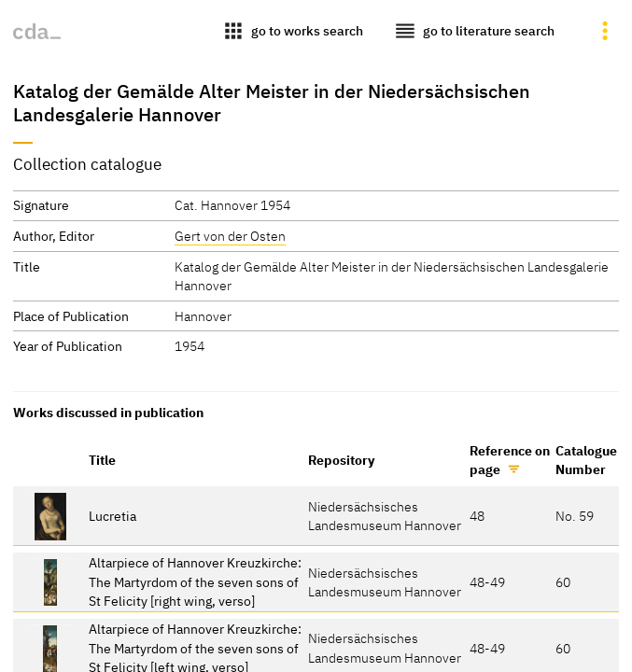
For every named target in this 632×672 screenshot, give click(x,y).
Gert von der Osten (230, 236)
